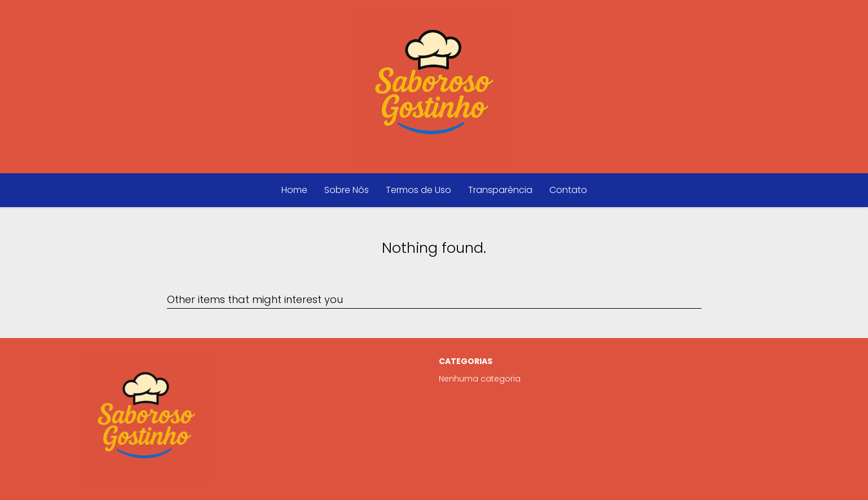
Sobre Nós (347, 190)
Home (294, 190)
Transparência (500, 190)
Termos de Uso (418, 190)
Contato (568, 190)
